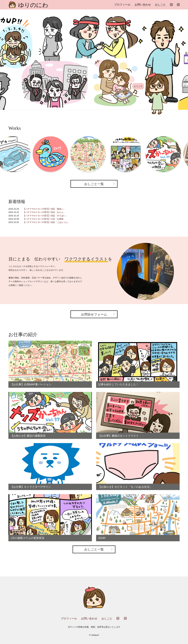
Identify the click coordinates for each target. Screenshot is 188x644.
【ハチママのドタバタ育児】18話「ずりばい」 (45, 216)
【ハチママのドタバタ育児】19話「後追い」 (44, 209)
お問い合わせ (143, 5)
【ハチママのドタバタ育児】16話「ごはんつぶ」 (46, 222)
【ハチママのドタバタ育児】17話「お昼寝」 (44, 219)
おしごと (160, 5)
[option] (94, 60)
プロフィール (122, 5)
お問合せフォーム (94, 314)
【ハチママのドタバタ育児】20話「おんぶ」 (44, 212)
